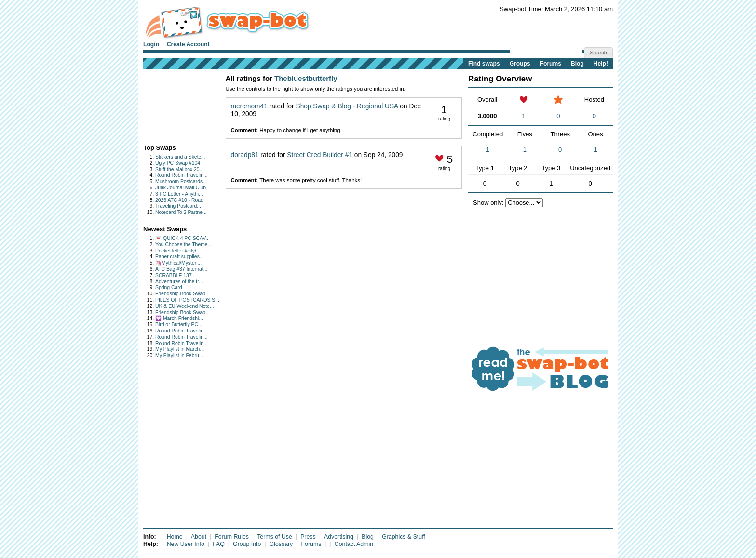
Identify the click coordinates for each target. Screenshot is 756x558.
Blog (577, 64)
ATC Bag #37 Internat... (181, 269)
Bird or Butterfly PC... (179, 325)
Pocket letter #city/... (178, 251)
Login (151, 44)
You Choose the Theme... (183, 245)
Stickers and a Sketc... (180, 157)
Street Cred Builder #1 (320, 155)
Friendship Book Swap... (182, 294)
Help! (601, 64)
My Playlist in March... (180, 349)
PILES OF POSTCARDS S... (187, 300)
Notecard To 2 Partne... (181, 212)
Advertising (339, 537)
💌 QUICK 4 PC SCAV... (182, 238)
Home (175, 537)
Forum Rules (232, 537)
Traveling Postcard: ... (180, 206)
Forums (551, 64)
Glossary (281, 544)
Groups (520, 64)
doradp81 (245, 155)
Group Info (247, 544)
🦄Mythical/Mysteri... (178, 263)
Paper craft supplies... (180, 257)
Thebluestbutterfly (306, 78)
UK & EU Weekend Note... (185, 306)
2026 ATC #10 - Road (179, 200)
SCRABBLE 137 (174, 275)
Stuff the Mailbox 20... (179, 169)
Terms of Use (275, 537)
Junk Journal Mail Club (181, 188)
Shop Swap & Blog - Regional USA (347, 106)
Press (308, 537)
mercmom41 (249, 106)
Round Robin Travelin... (182, 175)
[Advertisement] (173, 104)
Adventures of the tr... (179, 282)
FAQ (219, 544)
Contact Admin (354, 544)
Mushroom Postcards (179, 181)
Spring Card (169, 287)
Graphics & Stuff (404, 537)
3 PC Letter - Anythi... (179, 194)
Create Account (188, 44)
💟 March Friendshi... (179, 318)
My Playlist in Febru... (179, 355)
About (199, 537)
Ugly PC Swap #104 (178, 163)
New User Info (186, 544)
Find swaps (484, 64)
